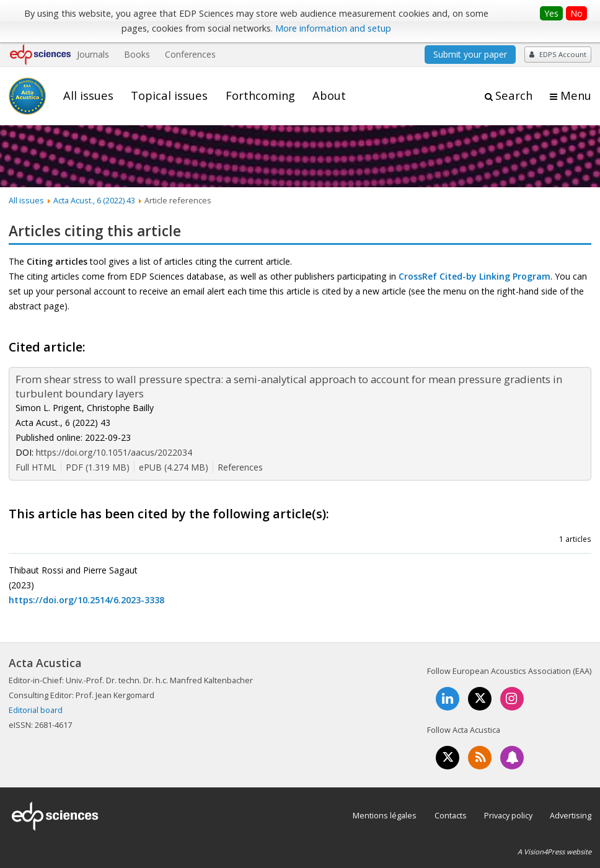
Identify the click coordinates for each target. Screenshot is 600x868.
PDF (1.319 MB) (98, 467)
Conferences (190, 54)
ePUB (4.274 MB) (174, 467)
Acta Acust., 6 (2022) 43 (94, 200)
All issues (88, 95)
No (576, 13)
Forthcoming (260, 95)
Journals (93, 54)
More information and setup (333, 28)
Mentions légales (385, 815)
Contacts (451, 815)
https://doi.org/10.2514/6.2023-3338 (86, 600)
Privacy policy (508, 815)
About (329, 95)
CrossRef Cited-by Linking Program (474, 276)
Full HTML (36, 467)
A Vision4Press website (554, 852)
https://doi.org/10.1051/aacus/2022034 (114, 452)
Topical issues (169, 95)
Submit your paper (470, 54)
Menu (576, 95)
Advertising (571, 815)
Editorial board (36, 710)
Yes (551, 13)
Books (137, 54)
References (240, 467)
